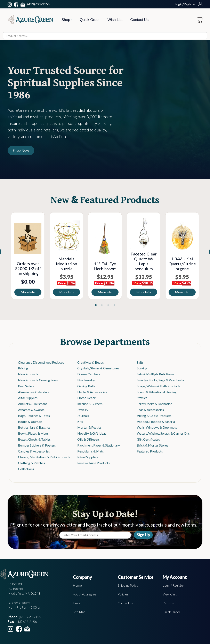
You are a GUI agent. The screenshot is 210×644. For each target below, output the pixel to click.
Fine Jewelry (86, 380)
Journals (83, 416)
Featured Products (150, 451)
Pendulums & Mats (91, 451)
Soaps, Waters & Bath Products (159, 386)
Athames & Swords (31, 410)
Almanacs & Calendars (34, 392)
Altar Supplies (28, 398)
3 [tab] (108, 305)
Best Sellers (26, 386)
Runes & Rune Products (94, 463)
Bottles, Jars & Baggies (34, 427)
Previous (6, 257)
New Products (28, 374)
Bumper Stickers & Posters (37, 445)
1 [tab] (96, 305)
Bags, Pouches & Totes (34, 416)
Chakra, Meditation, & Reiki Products (44, 457)
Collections (26, 469)
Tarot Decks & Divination (155, 404)
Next (204, 257)
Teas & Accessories (150, 410)
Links (76, 603)
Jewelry (83, 410)
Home (77, 585)
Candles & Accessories (34, 451)
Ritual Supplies (88, 457)
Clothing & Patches (31, 463)
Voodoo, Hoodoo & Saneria (156, 422)
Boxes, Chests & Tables (34, 439)
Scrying (142, 368)
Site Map (79, 612)
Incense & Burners (90, 404)
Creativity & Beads (91, 362)
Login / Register (173, 585)
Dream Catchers (89, 374)
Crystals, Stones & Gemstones (98, 368)
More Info (28, 292)
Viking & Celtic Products (154, 416)
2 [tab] (102, 305)
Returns (168, 603)
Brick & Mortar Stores (152, 445)
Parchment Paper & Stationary (99, 445)
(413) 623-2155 (38, 4)
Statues (142, 398)
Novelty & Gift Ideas (92, 433)
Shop (67, 20)
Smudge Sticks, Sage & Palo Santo (160, 380)
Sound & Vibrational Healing (157, 392)
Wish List (115, 20)
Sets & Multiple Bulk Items (155, 374)
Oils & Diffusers (88, 439)
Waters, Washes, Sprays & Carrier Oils (163, 433)
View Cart (170, 594)
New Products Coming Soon (38, 380)
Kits (80, 422)
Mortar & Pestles (89, 427)
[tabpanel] (28, 256)
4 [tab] (114, 305)
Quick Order (90, 20)
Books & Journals (30, 422)
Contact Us (139, 20)
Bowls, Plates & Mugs (33, 433)
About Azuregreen (86, 594)
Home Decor (86, 398)
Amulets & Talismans (33, 404)
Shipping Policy (128, 585)
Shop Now (21, 150)
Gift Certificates (148, 439)
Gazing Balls (86, 386)
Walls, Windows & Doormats (157, 427)
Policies (123, 594)
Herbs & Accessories (92, 392)
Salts (140, 362)
